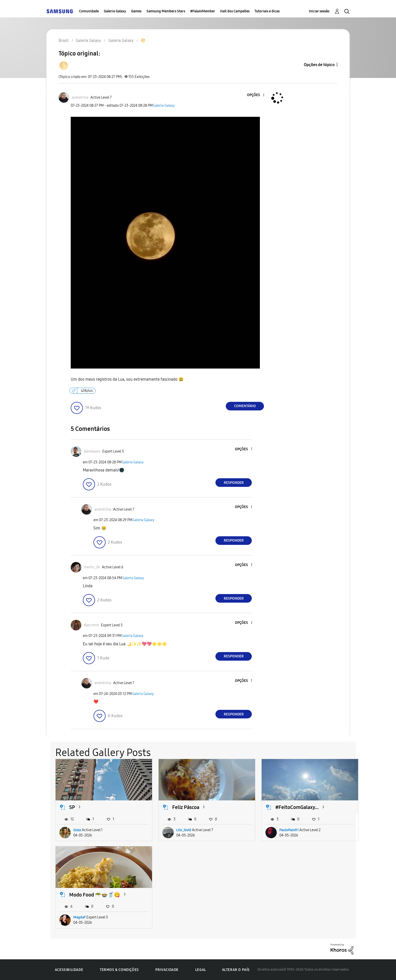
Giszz (77, 830)
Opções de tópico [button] (319, 65)
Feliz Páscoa (186, 807)
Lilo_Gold (184, 830)
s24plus (87, 391)
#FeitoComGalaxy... (297, 807)
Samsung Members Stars (166, 11)
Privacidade (167, 970)
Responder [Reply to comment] (234, 483)
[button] (255, 95)
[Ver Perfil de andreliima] (80, 97)
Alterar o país (236, 970)
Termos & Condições (119, 970)
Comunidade (89, 11)
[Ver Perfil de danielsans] (92, 451)
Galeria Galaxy (115, 11)
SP (72, 807)
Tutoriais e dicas (267, 11)
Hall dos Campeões (235, 11)
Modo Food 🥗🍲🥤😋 (95, 895)
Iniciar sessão (319, 11)
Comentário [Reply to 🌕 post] (245, 406)
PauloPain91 (289, 830)
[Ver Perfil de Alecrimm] (91, 625)
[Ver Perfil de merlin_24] (92, 567)
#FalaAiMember (203, 11)
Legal (201, 970)
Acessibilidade (69, 970)
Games (136, 11)
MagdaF (79, 917)
